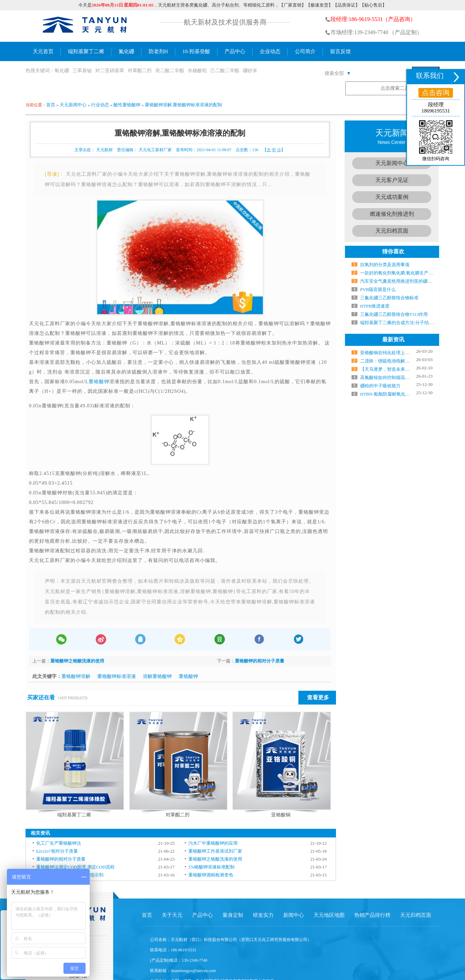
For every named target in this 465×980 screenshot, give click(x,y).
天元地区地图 (329, 915)
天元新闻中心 (73, 105)
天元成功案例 (392, 197)
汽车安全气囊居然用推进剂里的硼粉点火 (400, 281)
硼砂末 (250, 71)
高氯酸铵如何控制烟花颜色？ (389, 377)
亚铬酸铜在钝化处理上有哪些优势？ (396, 353)
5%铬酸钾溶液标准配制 (211, 867)
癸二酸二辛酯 (170, 71)
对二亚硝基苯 (110, 71)
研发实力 (263, 915)
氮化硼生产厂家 (85, 26)
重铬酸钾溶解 (76, 676)
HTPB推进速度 (375, 306)
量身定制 (233, 915)
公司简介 (305, 51)
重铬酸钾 (99, 382)
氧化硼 (62, 71)
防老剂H (158, 51)
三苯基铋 (82, 71)
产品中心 (235, 51)
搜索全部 (338, 73)
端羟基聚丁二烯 (86, 51)
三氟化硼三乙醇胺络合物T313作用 (394, 314)
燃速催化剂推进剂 (392, 214)
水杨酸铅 (197, 71)
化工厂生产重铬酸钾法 (59, 843)
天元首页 (43, 51)
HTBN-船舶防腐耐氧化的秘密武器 (394, 394)
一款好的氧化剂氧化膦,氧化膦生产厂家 (399, 273)
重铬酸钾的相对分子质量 (260, 661)
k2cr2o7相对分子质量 (57, 851)
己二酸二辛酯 (225, 71)
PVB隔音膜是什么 (378, 289)
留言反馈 (340, 51)
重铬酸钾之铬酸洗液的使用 (77, 661)
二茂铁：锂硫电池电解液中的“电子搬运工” (403, 361)
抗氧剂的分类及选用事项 (385, 265)
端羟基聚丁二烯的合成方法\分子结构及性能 (403, 323)
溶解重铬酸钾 (157, 676)
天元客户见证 (392, 180)
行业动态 (100, 105)
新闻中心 (294, 915)
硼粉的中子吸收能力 (380, 386)
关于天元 (172, 915)
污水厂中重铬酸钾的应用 (213, 843)
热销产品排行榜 (372, 915)
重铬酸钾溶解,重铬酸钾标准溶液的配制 (184, 105)
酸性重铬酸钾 (127, 105)
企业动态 (270, 51)
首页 (51, 105)
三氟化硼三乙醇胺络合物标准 (389, 298)
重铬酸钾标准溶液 (117, 676)
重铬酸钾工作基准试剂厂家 (215, 851)
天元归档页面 (392, 231)
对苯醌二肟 (140, 71)
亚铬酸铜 (281, 815)
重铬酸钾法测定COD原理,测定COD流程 (75, 867)
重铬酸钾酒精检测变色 (211, 875)
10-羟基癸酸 (196, 51)
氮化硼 (126, 51)
